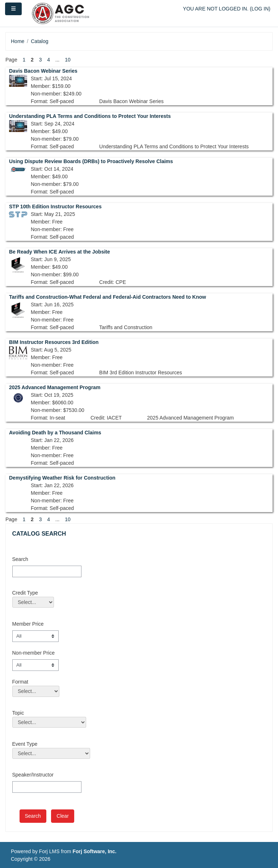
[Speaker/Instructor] (47, 787)
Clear (62, 816)
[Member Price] (35, 636)
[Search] (47, 571)
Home (18, 41)
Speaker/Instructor (33, 775)
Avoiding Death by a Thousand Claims (55, 433)
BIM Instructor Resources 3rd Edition (54, 342)
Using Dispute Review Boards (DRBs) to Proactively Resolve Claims (91, 161)
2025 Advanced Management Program (55, 387)
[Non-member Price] (35, 665)
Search (20, 559)
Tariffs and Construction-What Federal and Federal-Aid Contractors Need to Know (108, 297)
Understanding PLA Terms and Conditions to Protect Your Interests (90, 116)
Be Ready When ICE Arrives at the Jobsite (60, 252)
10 (68, 60)
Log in (260, 9)
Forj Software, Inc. (94, 851)
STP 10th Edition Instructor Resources (55, 207)
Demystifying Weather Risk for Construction (62, 478)
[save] (33, 816)
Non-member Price (33, 653)
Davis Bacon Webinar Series (43, 71)
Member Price (28, 624)
